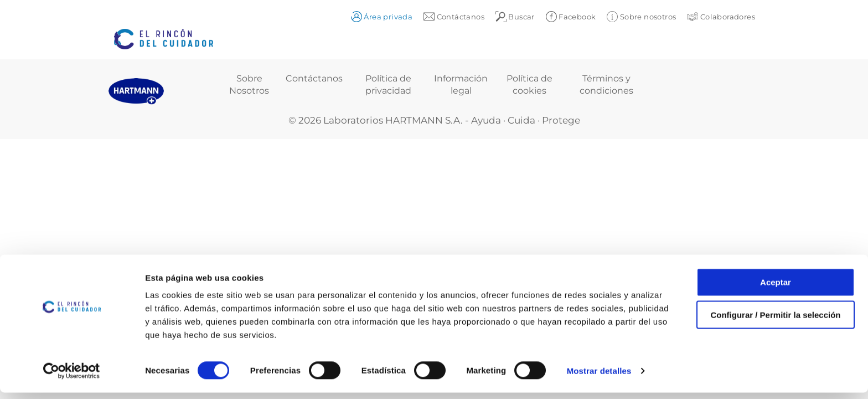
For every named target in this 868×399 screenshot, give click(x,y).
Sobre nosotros (641, 17)
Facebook (571, 17)
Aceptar (776, 288)
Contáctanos (314, 78)
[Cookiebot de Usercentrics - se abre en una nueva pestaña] (72, 377)
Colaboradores (721, 17)
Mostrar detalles (599, 377)
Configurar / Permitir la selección (775, 321)
